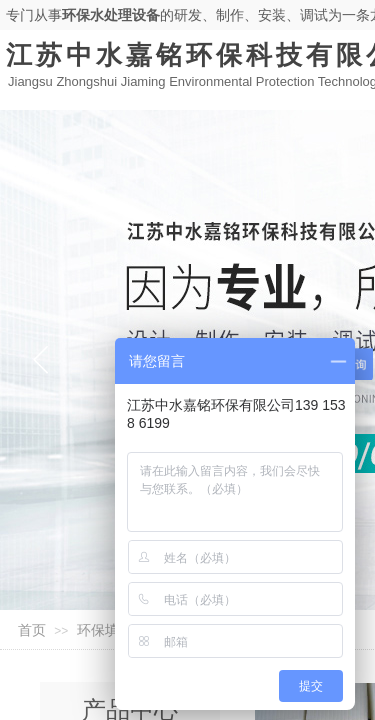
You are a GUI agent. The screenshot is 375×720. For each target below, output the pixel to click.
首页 (32, 630)
